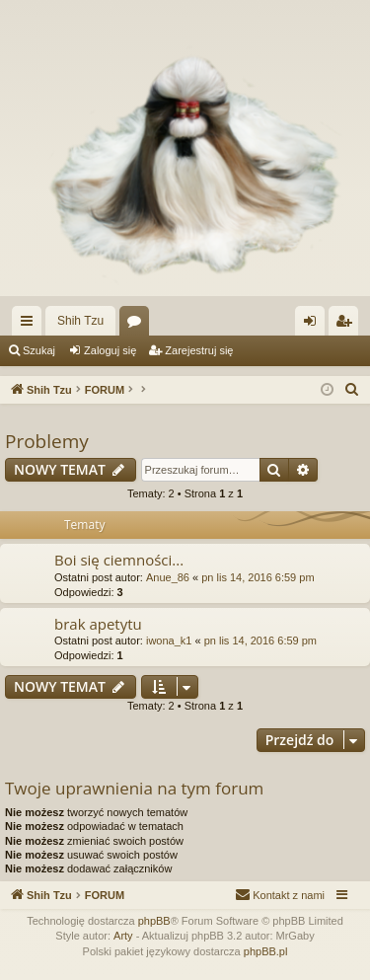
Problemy (47, 441)
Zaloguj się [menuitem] (314, 325)
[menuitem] (352, 390)
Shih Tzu (80, 321)
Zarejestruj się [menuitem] (347, 325)
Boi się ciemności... (119, 560)
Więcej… (31, 325)
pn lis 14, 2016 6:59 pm (258, 577)
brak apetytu (98, 624)
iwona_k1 (169, 641)
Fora (138, 325)
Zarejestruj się (199, 350)
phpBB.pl (266, 951)
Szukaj (39, 350)
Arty (123, 936)
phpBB (154, 921)
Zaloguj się (110, 350)
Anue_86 (168, 577)
